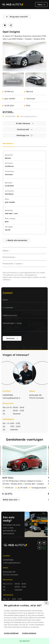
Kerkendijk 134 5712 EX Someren (37, 397)
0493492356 (10, 116)
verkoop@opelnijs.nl (28, 116)
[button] (46, 469)
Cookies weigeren (29, 633)
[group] (24, 57)
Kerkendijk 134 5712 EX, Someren (11, 573)
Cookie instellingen (11, 633)
